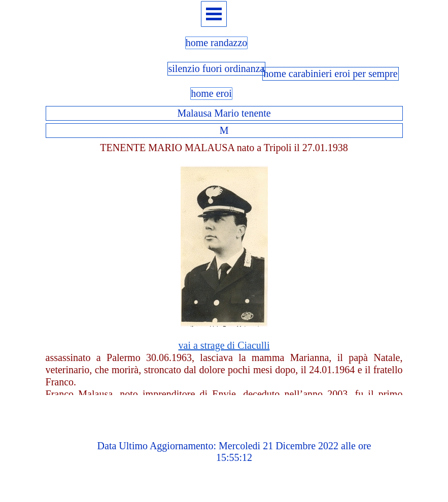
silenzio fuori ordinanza (217, 68)
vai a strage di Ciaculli (224, 345)
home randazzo (217, 43)
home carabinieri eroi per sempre (330, 74)
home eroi (211, 93)
